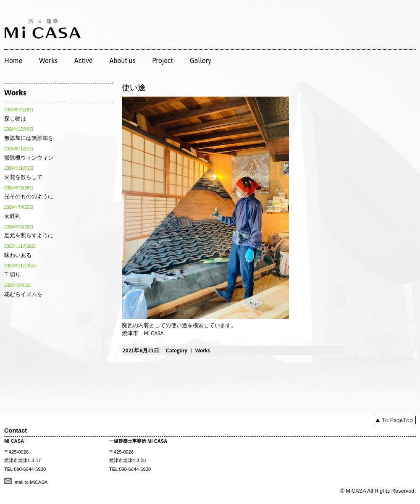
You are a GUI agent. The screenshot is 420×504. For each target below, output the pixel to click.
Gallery (201, 60)
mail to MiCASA (31, 482)
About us (122, 60)
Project (163, 60)
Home (13, 60)
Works (48, 60)
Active (84, 60)
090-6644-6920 (30, 469)
